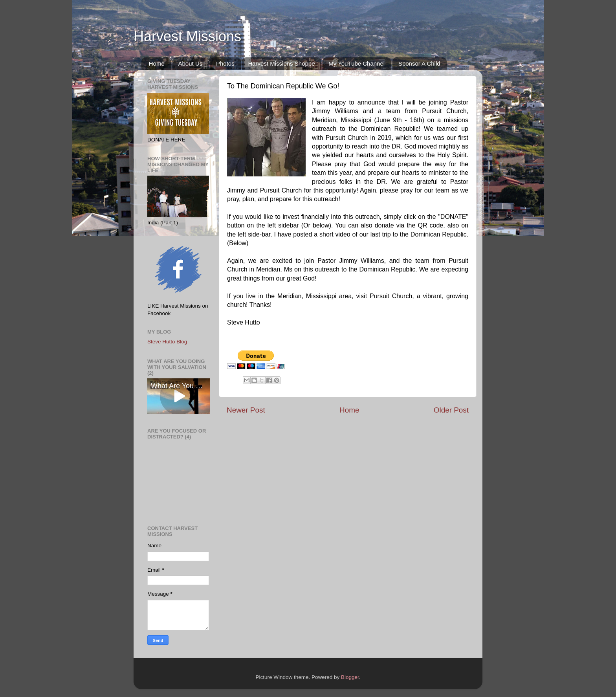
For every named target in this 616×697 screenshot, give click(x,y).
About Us (191, 63)
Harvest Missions (187, 36)
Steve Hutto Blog (167, 342)
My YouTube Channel (357, 63)
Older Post (451, 410)
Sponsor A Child (419, 63)
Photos (225, 63)
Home (157, 63)
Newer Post (246, 410)
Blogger (350, 677)
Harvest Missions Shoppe (281, 63)
